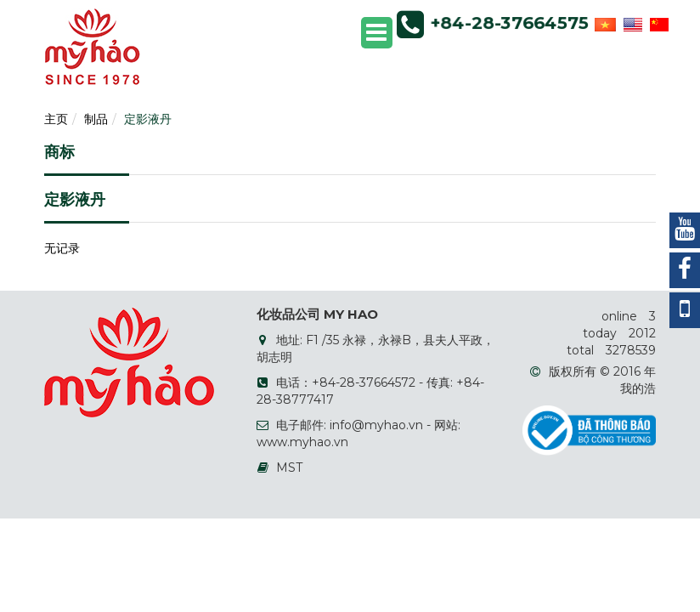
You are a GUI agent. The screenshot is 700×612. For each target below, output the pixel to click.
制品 (96, 119)
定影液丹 (148, 119)
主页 (56, 119)
